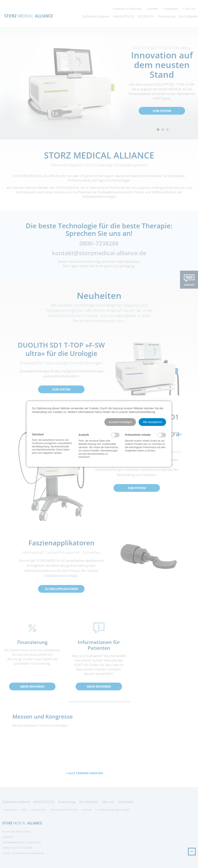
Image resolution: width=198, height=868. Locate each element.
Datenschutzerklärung (142, 412)
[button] (120, 422)
